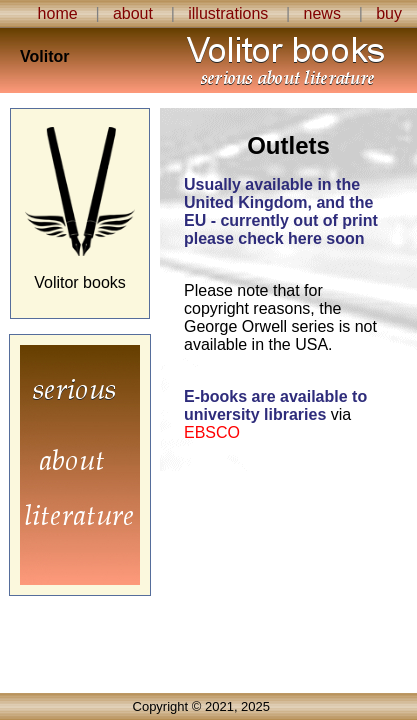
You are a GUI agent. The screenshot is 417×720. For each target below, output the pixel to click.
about (133, 13)
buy (389, 13)
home (58, 13)
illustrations (228, 13)
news (322, 13)
